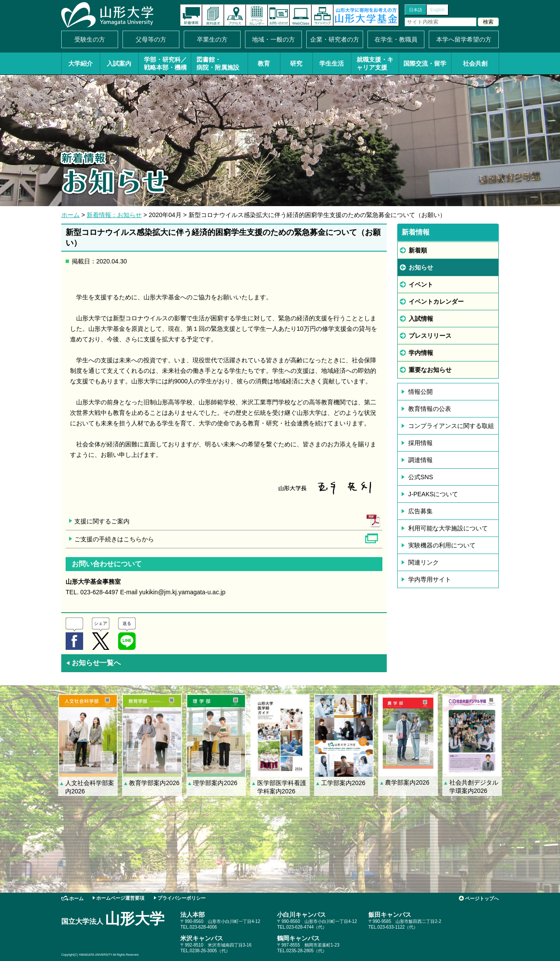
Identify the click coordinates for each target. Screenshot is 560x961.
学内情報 (421, 353)
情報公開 (420, 392)
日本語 (416, 10)
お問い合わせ (279, 15)
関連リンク (423, 562)
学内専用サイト (430, 579)
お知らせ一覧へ (93, 663)
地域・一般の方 (273, 39)
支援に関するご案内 (102, 521)
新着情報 (191, 15)
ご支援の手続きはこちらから (114, 539)
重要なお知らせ (430, 370)
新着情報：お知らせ (114, 215)
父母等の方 (151, 39)
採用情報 (420, 443)
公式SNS (421, 477)
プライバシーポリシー (182, 898)
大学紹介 (80, 63)
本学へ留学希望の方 (464, 39)
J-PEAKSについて (433, 494)
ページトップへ (482, 898)
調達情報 (420, 460)
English (438, 10)
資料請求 (213, 15)
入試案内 (119, 63)
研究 (296, 63)
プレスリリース (430, 336)
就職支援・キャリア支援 (375, 63)
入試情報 (421, 319)
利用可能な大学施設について (448, 528)
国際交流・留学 (425, 63)
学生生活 (332, 63)
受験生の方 (90, 39)
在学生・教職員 (396, 39)
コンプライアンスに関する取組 (451, 426)
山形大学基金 (366, 15)
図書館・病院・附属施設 (218, 63)
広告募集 (420, 511)
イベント (421, 284)
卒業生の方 (212, 39)
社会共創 (475, 63)
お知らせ (421, 267)
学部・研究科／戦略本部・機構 (165, 63)
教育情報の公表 (430, 409)
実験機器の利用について (442, 545)
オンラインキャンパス (301, 15)
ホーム (70, 215)
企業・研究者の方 (335, 39)
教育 (264, 63)
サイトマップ (322, 15)
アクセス (235, 15)
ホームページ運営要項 (120, 898)
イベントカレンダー (257, 15)
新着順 (418, 250)
